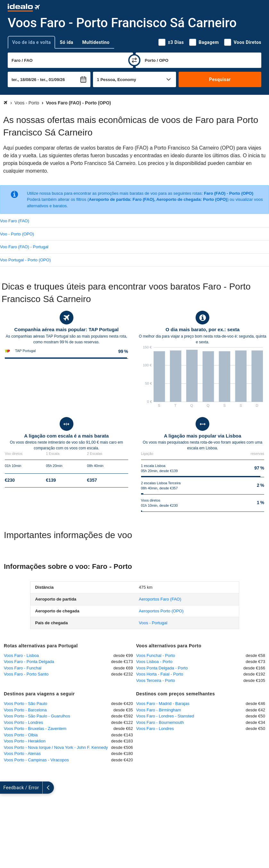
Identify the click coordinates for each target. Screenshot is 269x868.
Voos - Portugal (153, 623)
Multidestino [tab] (96, 42)
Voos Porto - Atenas (22, 753)
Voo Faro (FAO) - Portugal (24, 247)
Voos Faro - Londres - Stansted (165, 716)
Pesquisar (220, 79)
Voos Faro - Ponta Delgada (29, 662)
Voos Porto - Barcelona (25, 710)
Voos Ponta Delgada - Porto (162, 668)
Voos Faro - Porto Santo (26, 674)
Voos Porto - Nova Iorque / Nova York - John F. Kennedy (56, 747)
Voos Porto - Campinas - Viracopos (36, 760)
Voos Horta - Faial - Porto (160, 674)
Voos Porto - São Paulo (25, 704)
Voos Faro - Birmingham (159, 710)
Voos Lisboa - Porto (154, 662)
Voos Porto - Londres (23, 722)
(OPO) (161, 611)
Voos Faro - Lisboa (21, 655)
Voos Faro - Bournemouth (160, 722)
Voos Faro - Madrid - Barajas (163, 704)
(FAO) (160, 599)
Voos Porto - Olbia (21, 735)
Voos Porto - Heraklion (25, 741)
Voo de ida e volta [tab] (31, 42)
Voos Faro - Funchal (23, 668)
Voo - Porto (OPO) (17, 234)
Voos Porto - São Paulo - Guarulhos (37, 716)
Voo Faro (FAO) (15, 221)
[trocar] (134, 60)
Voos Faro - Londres (155, 729)
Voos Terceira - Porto (156, 680)
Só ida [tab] (66, 42)
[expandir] (6, 788)
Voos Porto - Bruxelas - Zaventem (35, 729)
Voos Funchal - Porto (156, 655)
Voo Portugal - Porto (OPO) (25, 260)
